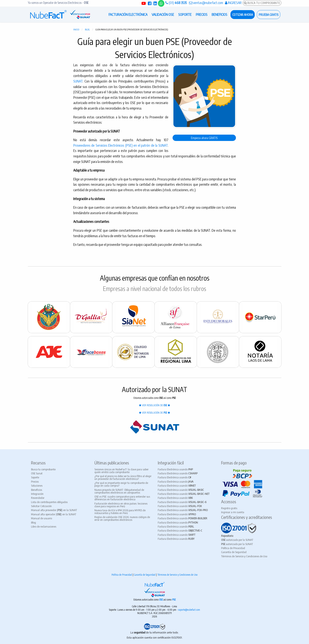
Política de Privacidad (233, 548)
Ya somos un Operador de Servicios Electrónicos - (58, 3)
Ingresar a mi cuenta (233, 512)
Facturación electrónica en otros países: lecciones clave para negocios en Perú (121, 505)
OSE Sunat (37, 473)
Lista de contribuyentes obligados (49, 502)
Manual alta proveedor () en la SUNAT (54, 510)
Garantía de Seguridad (234, 552)
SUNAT (78, 81)
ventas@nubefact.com (206, 3)
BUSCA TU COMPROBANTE (262, 3)
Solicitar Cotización (41, 506)
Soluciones (37, 486)
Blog (87, 29)
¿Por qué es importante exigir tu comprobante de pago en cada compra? (121, 484)
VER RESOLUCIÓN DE (154, 405)
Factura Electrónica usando (175, 469)
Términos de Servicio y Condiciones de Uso (244, 556)
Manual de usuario (42, 518)
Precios (35, 482)
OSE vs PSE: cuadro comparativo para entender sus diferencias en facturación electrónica (122, 498)
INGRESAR (233, 3)
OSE (161, 600)
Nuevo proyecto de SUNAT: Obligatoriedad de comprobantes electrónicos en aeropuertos (119, 491)
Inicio (76, 29)
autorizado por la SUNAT (237, 540)
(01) (176, 3)
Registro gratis (229, 508)
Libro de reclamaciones (44, 526)
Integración (37, 494)
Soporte (35, 477)
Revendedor (38, 498)
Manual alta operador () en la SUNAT (54, 514)
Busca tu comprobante (43, 469)
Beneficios (37, 490)
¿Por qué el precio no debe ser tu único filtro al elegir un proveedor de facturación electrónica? (123, 477)
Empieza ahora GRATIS (204, 138)
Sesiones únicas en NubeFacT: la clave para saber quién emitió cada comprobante (121, 471)
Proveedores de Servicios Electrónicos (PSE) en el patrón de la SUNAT (120, 145)
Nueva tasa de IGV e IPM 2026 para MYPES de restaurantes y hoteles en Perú (120, 512)
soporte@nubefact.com (189, 610)
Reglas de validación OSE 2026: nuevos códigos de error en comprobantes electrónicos (122, 518)
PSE (174, 600)
